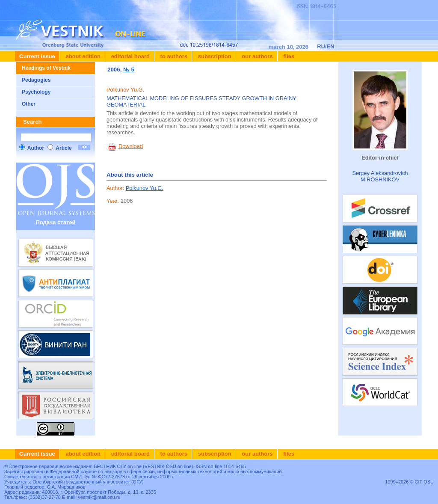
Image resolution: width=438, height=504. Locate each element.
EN (331, 46)
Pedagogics (36, 80)
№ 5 (129, 70)
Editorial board (130, 56)
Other (29, 104)
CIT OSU (424, 482)
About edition (82, 56)
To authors (173, 56)
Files (288, 56)
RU (321, 46)
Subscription (214, 56)
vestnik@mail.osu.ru (99, 497)
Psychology (36, 92)
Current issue (37, 56)
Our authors (257, 56)
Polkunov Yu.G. (145, 188)
